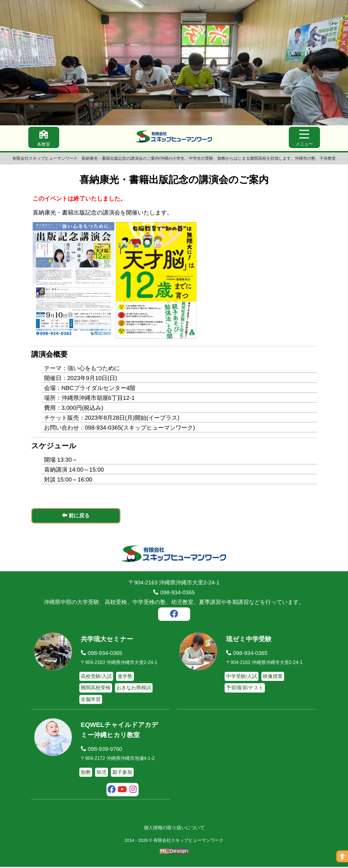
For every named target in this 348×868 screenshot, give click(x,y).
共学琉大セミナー (108, 640)
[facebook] (174, 616)
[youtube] (122, 791)
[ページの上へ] (342, 856)
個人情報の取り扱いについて (174, 829)
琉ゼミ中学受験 (250, 640)
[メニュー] (304, 138)
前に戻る (76, 517)
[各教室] (44, 138)
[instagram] (133, 791)
